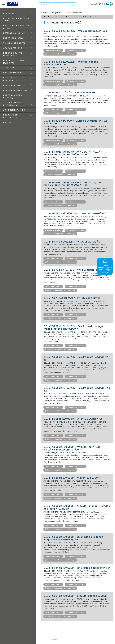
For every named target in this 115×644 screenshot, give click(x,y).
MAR (56, 17)
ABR (62, 17)
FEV (50, 17)
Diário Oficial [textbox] (45, 4)
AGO (85, 17)
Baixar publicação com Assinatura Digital (61, 54)
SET (91, 17)
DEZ (110, 17)
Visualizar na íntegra (54, 51)
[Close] (113, 257)
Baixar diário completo (77, 51)
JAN (44, 17)
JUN (73, 17)
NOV (104, 17)
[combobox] (57, 4)
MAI (68, 17)
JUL (79, 17)
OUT (97, 17)
